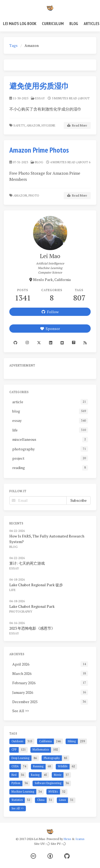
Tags (13, 45)
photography (21, 611)
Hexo (67, 839)
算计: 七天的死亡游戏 (27, 563)
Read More (77, 125)
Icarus (80, 839)
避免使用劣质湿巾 (39, 86)
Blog (74, 23)
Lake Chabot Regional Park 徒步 (36, 585)
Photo (34, 195)
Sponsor (50, 329)
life (13, 590)
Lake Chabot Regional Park (32, 606)
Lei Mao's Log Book (20, 23)
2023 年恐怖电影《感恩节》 (32, 628)
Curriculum (53, 23)
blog (39, 162)
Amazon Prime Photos (39, 150)
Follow (50, 312)
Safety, (19, 125)
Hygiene (49, 125)
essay (40, 98)
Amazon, (34, 125)
